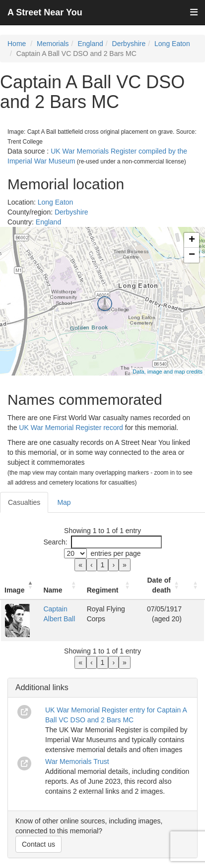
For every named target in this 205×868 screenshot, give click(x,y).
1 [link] (103, 565)
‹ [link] (92, 565)
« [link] (80, 565)
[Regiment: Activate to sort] (110, 585)
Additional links (42, 687)
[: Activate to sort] (195, 585)
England (90, 44)
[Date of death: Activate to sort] (161, 585)
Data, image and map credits (168, 372)
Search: (55, 542)
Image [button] (14, 590)
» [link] (125, 565)
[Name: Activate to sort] (61, 585)
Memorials (53, 44)
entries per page (115, 553)
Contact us (38, 844)
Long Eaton (172, 44)
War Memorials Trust (77, 761)
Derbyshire (129, 44)
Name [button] (53, 590)
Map (64, 502)
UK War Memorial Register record (71, 428)
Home (17, 44)
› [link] (113, 565)
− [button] (192, 255)
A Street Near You (45, 12)
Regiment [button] (103, 590)
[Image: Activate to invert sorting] (20, 585)
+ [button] (192, 240)
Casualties (24, 502)
